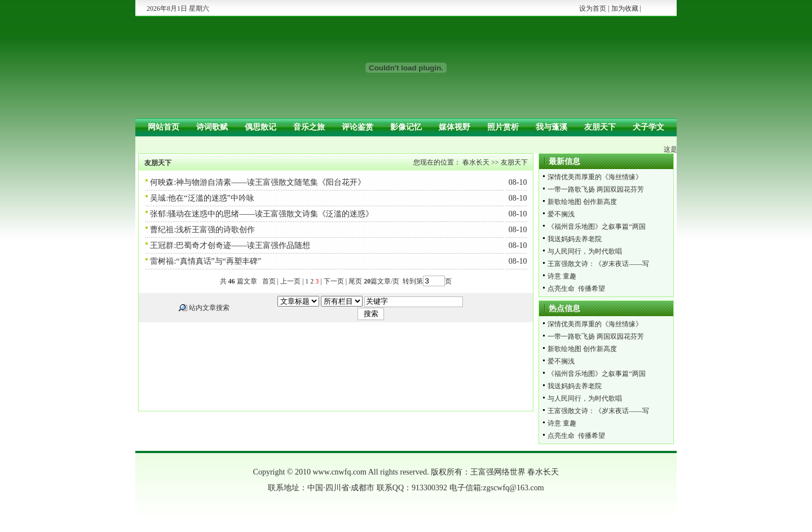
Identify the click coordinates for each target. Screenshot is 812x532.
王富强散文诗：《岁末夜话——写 (598, 264)
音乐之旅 (309, 127)
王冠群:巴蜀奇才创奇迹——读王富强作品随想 (230, 245)
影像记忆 (406, 127)
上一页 (290, 281)
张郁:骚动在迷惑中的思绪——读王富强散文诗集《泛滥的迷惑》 (262, 214)
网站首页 (164, 127)
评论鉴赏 (358, 127)
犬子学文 (648, 127)
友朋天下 (600, 127)
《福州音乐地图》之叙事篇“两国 (596, 227)
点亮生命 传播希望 (576, 289)
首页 (269, 281)
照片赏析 (503, 127)
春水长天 (476, 162)
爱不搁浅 (561, 214)
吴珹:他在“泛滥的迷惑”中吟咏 (202, 198)
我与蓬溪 (551, 127)
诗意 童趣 (562, 276)
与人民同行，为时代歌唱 (585, 251)
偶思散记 (261, 127)
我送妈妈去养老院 (575, 239)
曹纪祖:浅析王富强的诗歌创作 (202, 230)
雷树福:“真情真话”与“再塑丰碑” (206, 261)
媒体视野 (454, 127)
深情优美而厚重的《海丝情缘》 (595, 177)
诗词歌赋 (212, 127)
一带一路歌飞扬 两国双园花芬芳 (596, 189)
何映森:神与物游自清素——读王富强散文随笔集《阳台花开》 (258, 182)
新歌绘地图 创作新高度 (582, 202)
